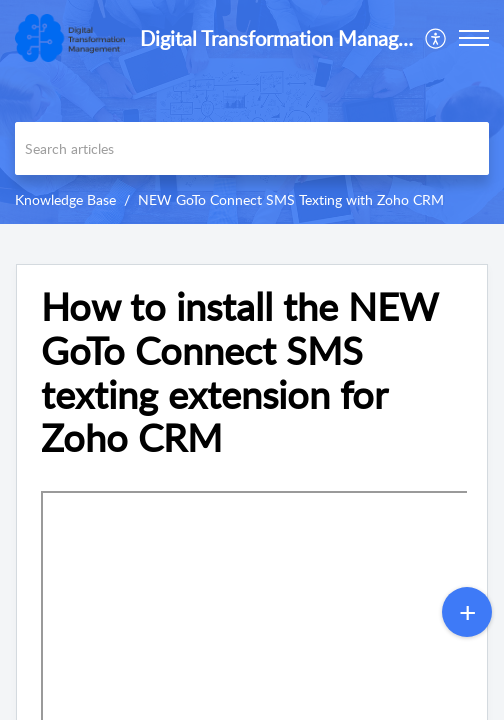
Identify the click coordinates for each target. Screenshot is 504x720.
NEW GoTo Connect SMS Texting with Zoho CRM (291, 199)
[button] (436, 38)
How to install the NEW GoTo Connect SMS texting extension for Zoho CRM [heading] (239, 372)
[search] (252, 148)
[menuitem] (436, 38)
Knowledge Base (65, 199)
